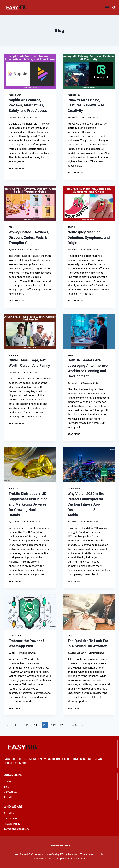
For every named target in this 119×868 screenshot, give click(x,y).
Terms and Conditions (17, 829)
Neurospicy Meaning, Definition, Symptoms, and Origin (89, 238)
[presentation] (30, 71)
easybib (15, 117)
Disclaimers (11, 818)
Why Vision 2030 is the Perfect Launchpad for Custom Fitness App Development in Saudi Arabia (86, 504)
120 (62, 725)
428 (74, 725)
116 (28, 725)
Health (71, 227)
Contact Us (10, 792)
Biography (14, 355)
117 (36, 725)
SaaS (70, 355)
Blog (6, 787)
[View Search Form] (114, 8)
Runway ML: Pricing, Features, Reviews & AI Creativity (86, 105)
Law (70, 636)
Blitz (13, 653)
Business (13, 489)
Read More (17, 168)
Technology (15, 95)
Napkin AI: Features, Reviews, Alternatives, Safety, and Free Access (28, 105)
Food (11, 227)
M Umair (15, 522)
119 (54, 725)
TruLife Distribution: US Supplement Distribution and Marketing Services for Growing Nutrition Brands (28, 504)
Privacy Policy (12, 824)
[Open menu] (107, 8)
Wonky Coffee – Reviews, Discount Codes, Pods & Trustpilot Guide (29, 238)
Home (7, 781)
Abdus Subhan (77, 653)
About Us (9, 797)
